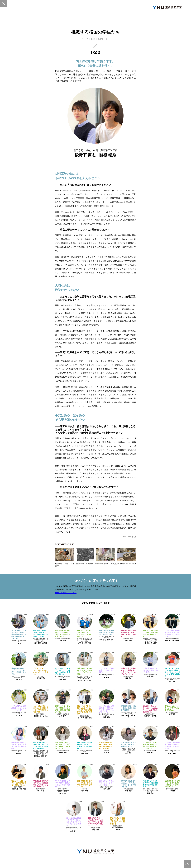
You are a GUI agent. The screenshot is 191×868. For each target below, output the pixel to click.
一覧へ (4, 4)
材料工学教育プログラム (66, 593)
